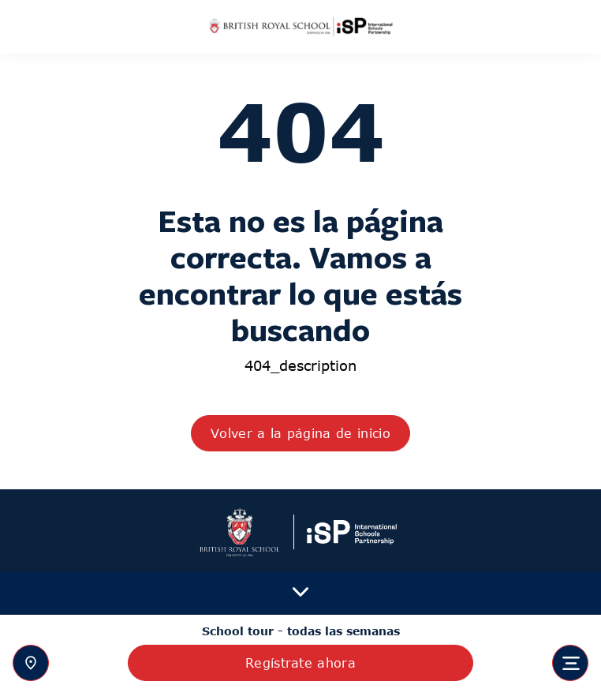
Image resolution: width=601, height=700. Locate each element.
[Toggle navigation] (570, 663)
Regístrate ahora (300, 663)
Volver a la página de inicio (300, 433)
